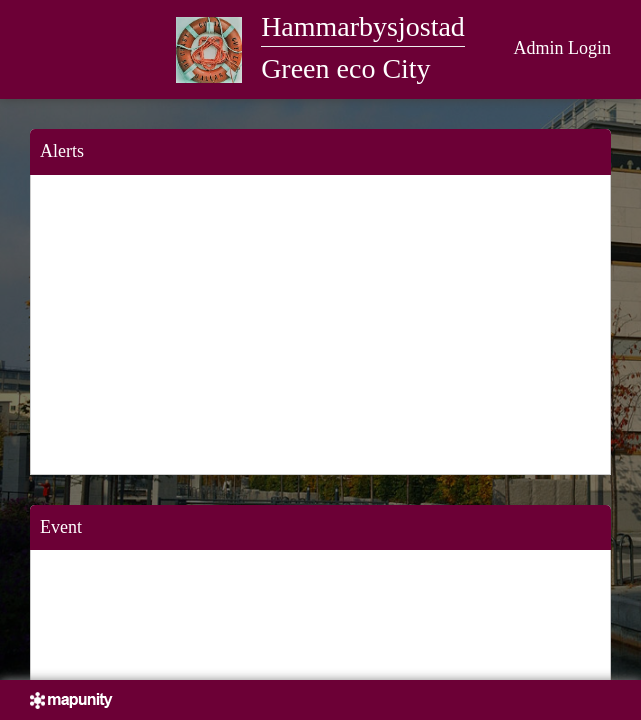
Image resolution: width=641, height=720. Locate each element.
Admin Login (563, 48)
